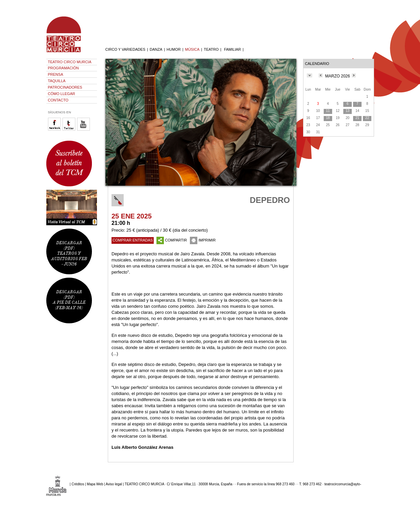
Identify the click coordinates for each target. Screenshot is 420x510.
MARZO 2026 (337, 76)
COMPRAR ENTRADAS (133, 240)
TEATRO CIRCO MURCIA (70, 62)
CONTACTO (58, 100)
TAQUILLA (57, 81)
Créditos (78, 484)
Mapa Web (95, 484)
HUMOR (174, 49)
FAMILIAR (232, 49)
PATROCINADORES (65, 87)
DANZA (156, 49)
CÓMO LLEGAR (62, 94)
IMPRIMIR (203, 240)
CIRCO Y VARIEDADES (126, 49)
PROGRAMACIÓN (64, 68)
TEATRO (211, 49)
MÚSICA (192, 49)
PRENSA (56, 74)
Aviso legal (114, 484)
